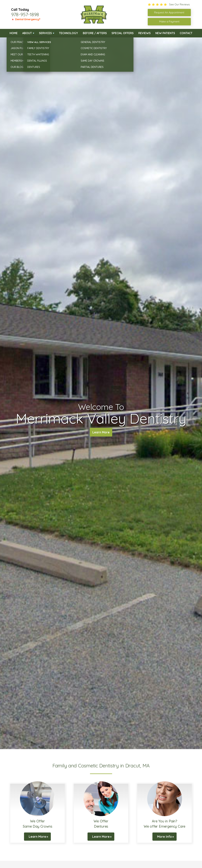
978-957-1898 (25, 14)
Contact (186, 33)
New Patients (165, 33)
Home (14, 33)
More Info (165, 837)
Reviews (144, 33)
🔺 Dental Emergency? (26, 19)
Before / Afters (95, 33)
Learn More (101, 433)
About (27, 33)
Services (45, 33)
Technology (68, 33)
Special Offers (123, 33)
